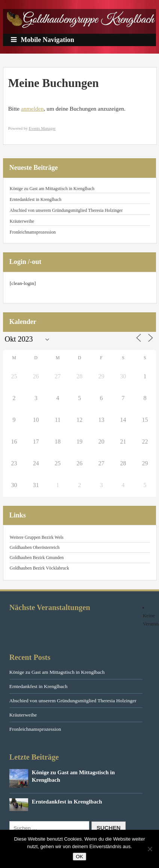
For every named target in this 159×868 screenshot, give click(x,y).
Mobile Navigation (43, 40)
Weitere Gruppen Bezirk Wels (37, 537)
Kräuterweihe (22, 221)
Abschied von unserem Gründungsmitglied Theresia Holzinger (66, 210)
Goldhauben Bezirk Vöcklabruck (39, 568)
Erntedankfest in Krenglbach (36, 199)
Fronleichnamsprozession (33, 232)
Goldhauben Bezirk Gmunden (37, 558)
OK (79, 857)
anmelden (32, 109)
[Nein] (150, 849)
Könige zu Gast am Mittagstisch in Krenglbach (52, 189)
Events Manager (42, 128)
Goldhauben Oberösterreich (35, 547)
